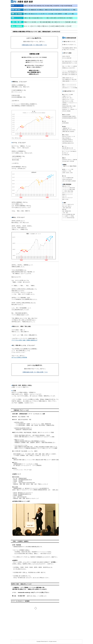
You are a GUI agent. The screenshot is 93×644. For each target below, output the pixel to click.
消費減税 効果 (33, 10)
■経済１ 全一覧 (27, 6)
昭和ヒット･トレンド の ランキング (69, 84)
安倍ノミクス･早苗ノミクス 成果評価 (70, 66)
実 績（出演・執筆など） (67, 206)
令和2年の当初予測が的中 (67, 179)
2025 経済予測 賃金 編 (68, 6)
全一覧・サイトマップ (61, 22)
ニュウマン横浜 (71, 14)
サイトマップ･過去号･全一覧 (68, 204)
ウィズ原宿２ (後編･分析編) (68, 191)
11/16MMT (52, 26)
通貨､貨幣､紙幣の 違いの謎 (68, 148)
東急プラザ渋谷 (65, 199)
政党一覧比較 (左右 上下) (58, 10)
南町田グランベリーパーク (67, 194)
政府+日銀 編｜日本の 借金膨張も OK (70, 73)
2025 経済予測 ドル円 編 (58, 6)
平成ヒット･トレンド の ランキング (69, 86)
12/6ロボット (47, 26)
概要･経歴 (64, 209)
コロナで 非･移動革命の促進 (68, 178)
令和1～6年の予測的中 (68, 18)
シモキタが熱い (51, 14)
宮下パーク (45, 14)
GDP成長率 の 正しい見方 (67, 108)
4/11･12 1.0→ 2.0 (28, 26)
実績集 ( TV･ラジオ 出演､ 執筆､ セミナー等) (33, 22)
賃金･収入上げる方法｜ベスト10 (69, 136)
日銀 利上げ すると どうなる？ (68, 99)
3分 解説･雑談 (44, 22)
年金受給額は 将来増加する (68, 140)
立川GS (56, 14)
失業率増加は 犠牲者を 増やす (68, 143)
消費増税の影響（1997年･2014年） (69, 130)
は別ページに (69, 45)
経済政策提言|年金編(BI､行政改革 (69, 116)
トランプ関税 (73, 10)
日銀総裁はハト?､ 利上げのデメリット (70, 103)
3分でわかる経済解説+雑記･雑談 (69, 214)
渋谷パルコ (64, 196)
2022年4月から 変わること (68, 160)
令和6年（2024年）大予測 (67, 173)
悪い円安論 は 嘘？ (66, 155)
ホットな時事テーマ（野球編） (68, 216)
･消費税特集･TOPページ (67, 128)
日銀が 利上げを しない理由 (68, 101)
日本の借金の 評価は (49, 6)
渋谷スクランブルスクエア (67, 198)
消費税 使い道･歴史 (49, 10)
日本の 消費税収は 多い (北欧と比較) (69, 79)
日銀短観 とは (65, 104)
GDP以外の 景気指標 (66, 111)
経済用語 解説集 (65, 123)
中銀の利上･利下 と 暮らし (68, 98)
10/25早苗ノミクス (64, 26)
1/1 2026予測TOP (60, 18)
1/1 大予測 (42, 26)
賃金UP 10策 (33, 6)
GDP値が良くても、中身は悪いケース (70, 109)
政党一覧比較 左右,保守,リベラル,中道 (70, 61)
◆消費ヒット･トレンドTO (68, 169)
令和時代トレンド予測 (67, 171)
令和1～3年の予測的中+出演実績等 (69, 181)
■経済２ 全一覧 (27, 10)
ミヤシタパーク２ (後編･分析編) (69, 189)
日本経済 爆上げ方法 (40, 6)
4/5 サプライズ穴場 (36, 26)
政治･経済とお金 (66, 10)
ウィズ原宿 (65, 14)
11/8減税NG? (57, 26)
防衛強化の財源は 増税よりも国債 (69, 106)
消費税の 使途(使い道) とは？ (68, 78)
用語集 (49, 22)
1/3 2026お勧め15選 (34, 18)
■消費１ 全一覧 (27, 14)
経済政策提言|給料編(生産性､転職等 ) (69, 118)
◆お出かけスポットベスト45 (36, 14)
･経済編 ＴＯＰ (65, 96)
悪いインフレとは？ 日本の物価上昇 (69, 151)
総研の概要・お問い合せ (71, 22)
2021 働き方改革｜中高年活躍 (68, 161)
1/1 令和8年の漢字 (52, 18)
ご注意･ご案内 (54, 22)
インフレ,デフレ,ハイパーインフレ (69, 150)
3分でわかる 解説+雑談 (67, 58)
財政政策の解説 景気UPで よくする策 (70, 63)
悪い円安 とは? (65, 153)
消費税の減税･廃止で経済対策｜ (69, 132)
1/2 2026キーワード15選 (43, 18)
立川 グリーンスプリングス (68, 193)
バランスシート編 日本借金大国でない (70, 71)
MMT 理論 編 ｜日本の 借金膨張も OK (70, 75)
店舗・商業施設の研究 (67, 211)
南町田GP (60, 14)
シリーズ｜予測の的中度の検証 (68, 218)
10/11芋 (69, 26)
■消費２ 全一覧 (27, 18)
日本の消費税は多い (40, 10)
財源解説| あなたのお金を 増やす (69, 68)
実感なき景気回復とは (67, 138)
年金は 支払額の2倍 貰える (68, 141)
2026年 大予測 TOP (66, 56)
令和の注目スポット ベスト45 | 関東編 (70, 88)
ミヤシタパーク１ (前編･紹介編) (69, 188)
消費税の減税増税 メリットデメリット (70, 81)
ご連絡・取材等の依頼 (67, 208)
